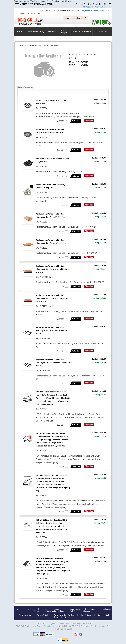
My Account (88, 7)
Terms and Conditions (55, 611)
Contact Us (102, 32)
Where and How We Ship (64, 615)
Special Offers (64, 32)
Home (20, 609)
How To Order (86, 615)
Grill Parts (33, 32)
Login (108, 7)
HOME (20, 32)
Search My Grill (76, 609)
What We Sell (43, 615)
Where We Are (25, 615)
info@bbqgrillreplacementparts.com (95, 11)
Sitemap (86, 611)
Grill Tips (73, 611)
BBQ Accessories (48, 32)
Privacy (92, 609)
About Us (45, 609)
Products (32, 609)
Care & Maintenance (82, 32)
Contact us (60, 609)
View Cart (99, 7)
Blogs (67, 617)
